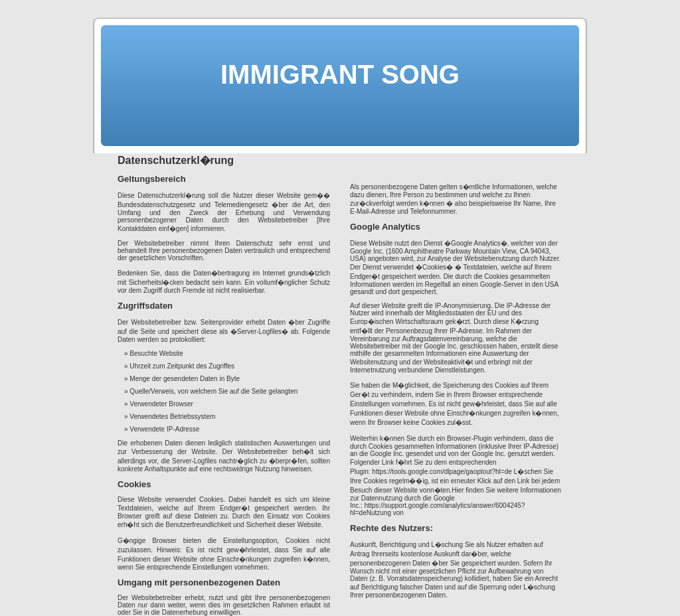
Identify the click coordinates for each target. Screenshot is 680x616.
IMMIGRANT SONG (340, 74)
